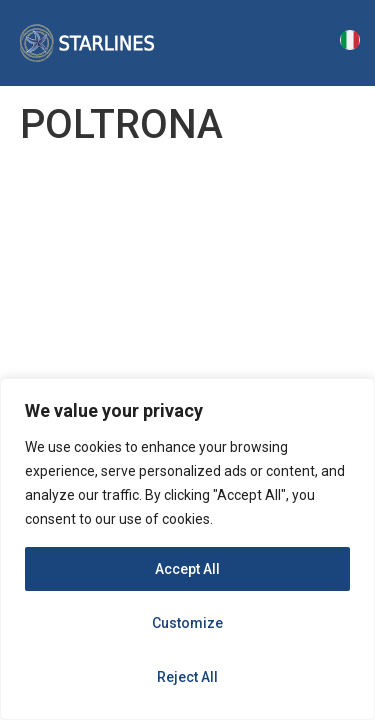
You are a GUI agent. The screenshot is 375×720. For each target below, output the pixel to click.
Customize (187, 623)
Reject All (187, 677)
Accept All (187, 569)
